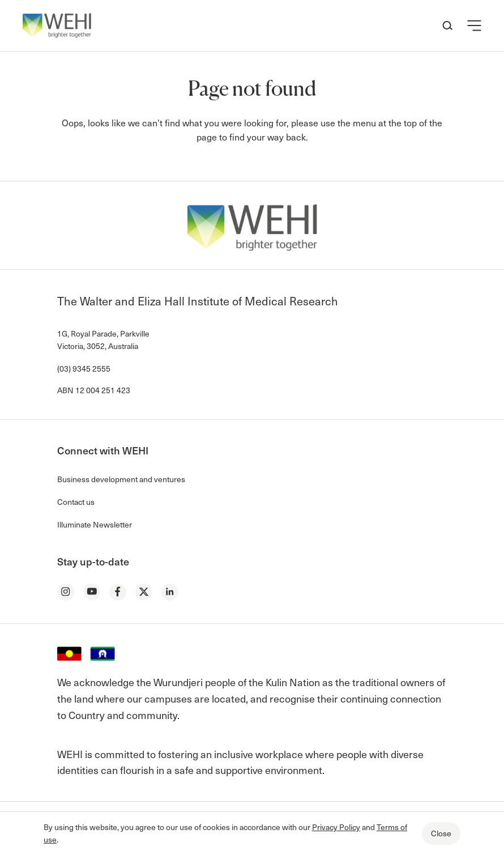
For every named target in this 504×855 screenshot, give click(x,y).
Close (441, 833)
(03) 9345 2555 (84, 369)
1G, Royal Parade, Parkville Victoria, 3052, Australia (103, 340)
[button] (474, 25)
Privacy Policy (336, 827)
